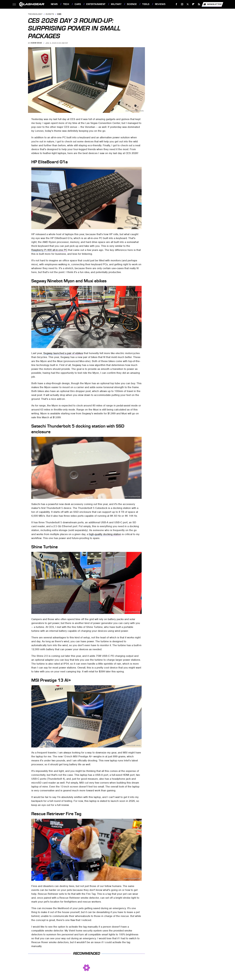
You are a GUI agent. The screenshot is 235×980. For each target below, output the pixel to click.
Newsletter (212, 4)
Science (132, 4)
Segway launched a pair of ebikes (63, 353)
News (54, 4)
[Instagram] (182, 4)
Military (116, 4)
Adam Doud (36, 43)
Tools (146, 4)
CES (59, 14)
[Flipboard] (193, 4)
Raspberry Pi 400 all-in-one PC (49, 250)
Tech (66, 4)
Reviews (160, 4)
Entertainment (96, 4)
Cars (78, 4)
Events (50, 14)
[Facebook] (176, 4)
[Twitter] (188, 4)
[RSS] (199, 4)
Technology (35, 14)
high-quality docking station (105, 534)
